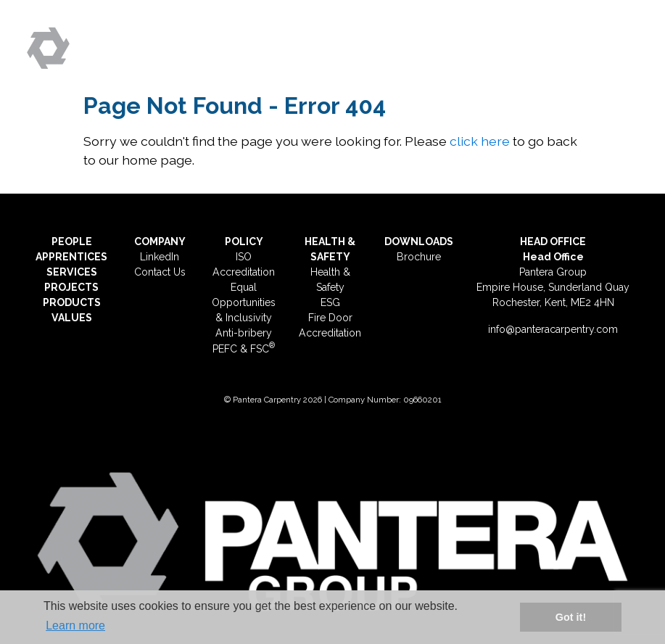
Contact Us (160, 272)
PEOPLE (72, 241)
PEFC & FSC (244, 349)
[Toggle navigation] (621, 42)
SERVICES (72, 272)
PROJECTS (71, 287)
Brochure (419, 257)
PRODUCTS (72, 302)
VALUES (72, 318)
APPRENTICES (71, 257)
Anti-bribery (244, 333)
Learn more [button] (75, 626)
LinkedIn (160, 257)
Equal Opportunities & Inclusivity (244, 302)
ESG (330, 302)
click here (480, 141)
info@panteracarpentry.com (553, 329)
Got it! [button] (571, 617)
